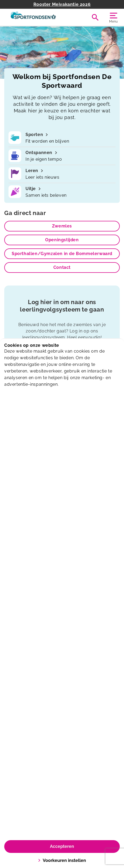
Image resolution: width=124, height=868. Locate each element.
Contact (62, 267)
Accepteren (62, 846)
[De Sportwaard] (33, 17)
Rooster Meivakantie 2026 (62, 4)
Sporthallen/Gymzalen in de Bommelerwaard (62, 254)
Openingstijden (62, 240)
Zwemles (62, 226)
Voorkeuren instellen (62, 860)
